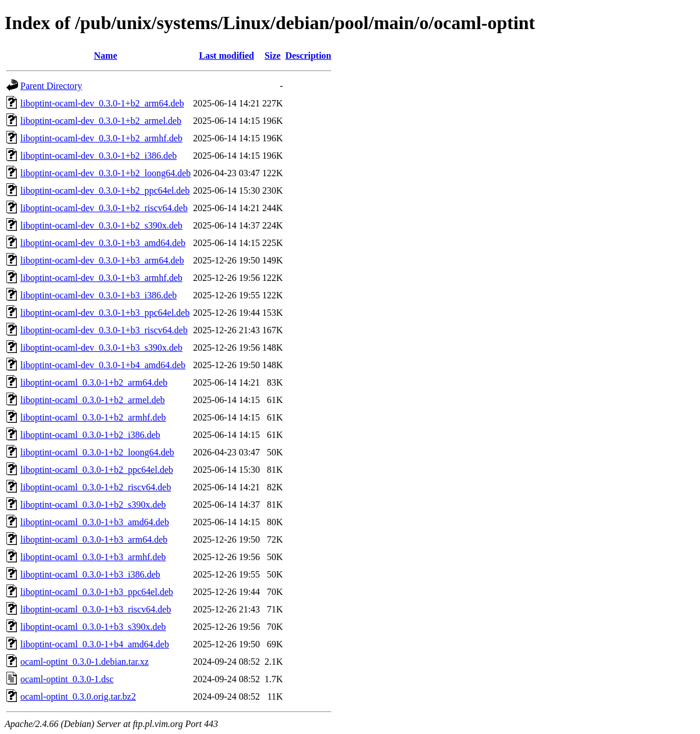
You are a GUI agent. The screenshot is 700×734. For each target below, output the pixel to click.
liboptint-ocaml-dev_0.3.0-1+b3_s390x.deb (101, 348)
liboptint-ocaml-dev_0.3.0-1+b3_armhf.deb (101, 278)
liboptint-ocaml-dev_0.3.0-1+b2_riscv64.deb (104, 208)
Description (308, 56)
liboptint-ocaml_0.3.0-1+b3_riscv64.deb (96, 609)
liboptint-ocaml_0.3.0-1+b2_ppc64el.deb (97, 470)
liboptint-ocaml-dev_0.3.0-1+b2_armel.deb (101, 121)
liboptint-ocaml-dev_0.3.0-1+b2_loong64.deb (106, 173)
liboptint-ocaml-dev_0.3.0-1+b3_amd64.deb (103, 243)
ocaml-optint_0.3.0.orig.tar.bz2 (78, 696)
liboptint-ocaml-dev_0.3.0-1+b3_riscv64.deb (104, 330)
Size (273, 56)
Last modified (226, 56)
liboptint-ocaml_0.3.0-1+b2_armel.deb (93, 400)
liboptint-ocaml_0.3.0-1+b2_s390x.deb (93, 505)
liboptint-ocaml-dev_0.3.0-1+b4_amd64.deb (103, 365)
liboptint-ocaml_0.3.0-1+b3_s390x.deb (93, 627)
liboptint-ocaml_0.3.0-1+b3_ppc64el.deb (97, 592)
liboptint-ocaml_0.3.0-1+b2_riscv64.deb (96, 487)
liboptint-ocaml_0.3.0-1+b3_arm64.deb (94, 539)
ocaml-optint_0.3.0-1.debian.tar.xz (85, 662)
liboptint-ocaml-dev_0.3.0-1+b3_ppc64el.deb (105, 313)
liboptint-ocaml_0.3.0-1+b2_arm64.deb (94, 382)
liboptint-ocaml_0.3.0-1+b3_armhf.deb (93, 557)
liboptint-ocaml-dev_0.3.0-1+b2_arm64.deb (102, 103)
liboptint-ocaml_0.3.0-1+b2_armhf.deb (93, 417)
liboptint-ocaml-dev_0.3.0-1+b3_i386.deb (99, 295)
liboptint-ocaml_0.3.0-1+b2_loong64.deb (97, 452)
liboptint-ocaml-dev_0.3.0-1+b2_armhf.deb (101, 138)
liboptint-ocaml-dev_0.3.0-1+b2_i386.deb (99, 156)
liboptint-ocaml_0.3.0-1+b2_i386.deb (90, 435)
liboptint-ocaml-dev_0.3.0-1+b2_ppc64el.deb (105, 190)
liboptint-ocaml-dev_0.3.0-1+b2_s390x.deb (101, 225)
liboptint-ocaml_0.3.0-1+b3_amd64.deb (95, 522)
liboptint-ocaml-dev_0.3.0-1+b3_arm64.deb (102, 260)
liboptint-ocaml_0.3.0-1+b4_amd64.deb (95, 644)
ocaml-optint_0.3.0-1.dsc (67, 679)
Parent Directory (51, 86)
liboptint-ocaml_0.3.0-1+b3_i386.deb (90, 574)
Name (106, 56)
